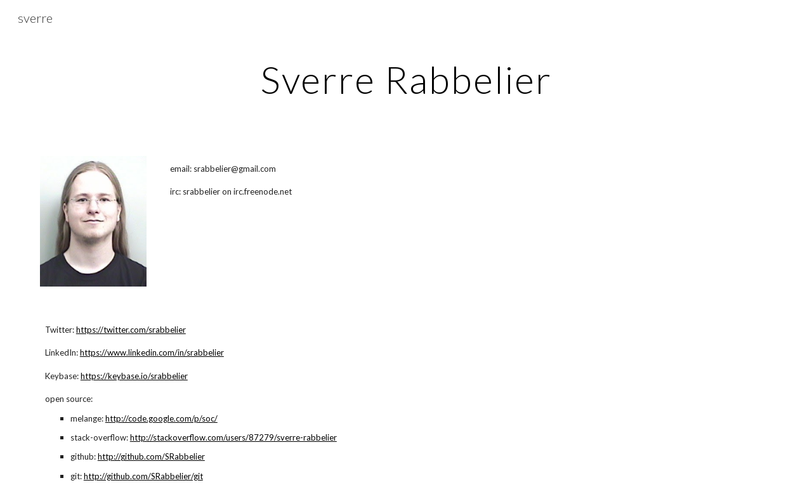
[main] (406, 79)
